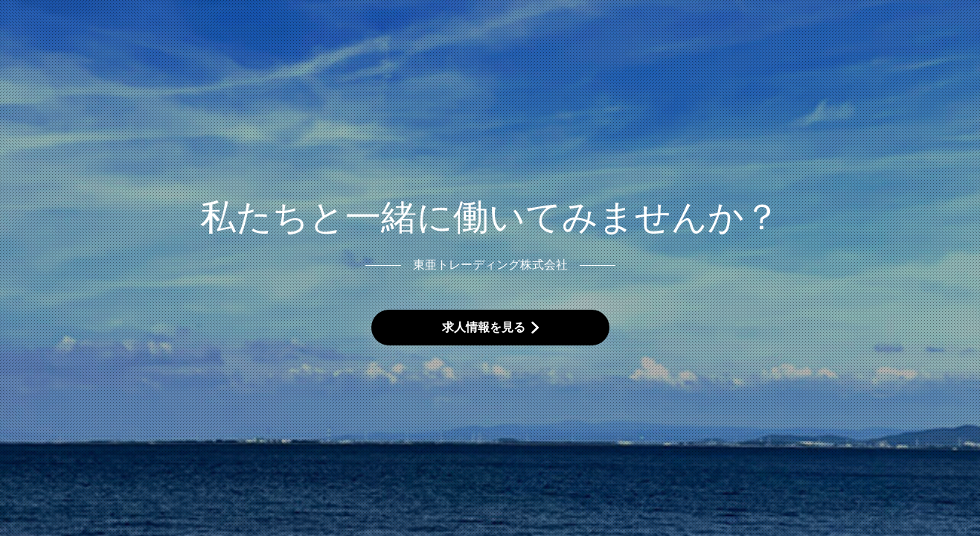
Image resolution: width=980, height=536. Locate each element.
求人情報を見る (484, 327)
